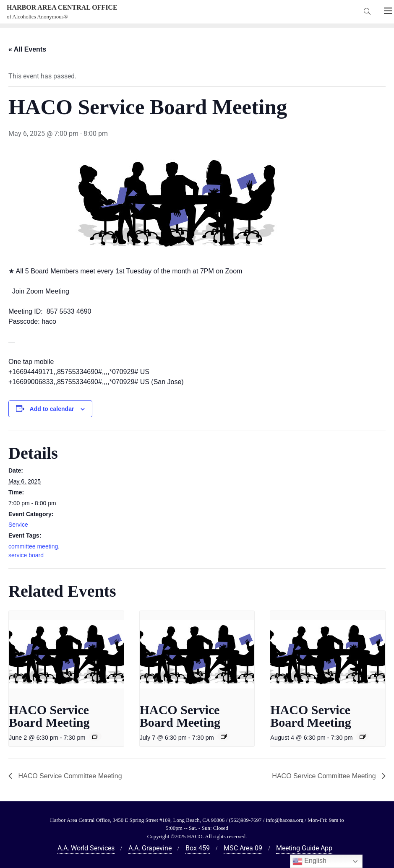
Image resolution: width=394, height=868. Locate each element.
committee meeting (33, 546)
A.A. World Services (86, 848)
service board (26, 555)
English (309, 861)
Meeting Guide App (304, 848)
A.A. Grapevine (150, 848)
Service (18, 525)
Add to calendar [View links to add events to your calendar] (52, 409)
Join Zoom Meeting (41, 291)
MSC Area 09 (243, 848)
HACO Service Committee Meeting (69, 776)
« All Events (27, 49)
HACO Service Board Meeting (49, 716)
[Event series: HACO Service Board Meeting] (95, 736)
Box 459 (198, 848)
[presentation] (66, 654)
